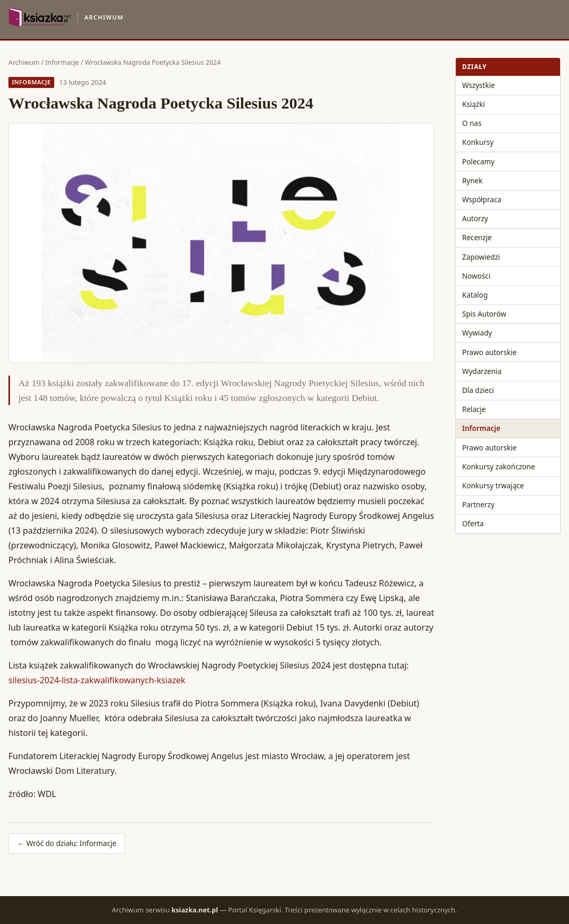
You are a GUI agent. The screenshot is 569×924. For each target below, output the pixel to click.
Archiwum (24, 62)
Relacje (474, 409)
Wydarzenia (482, 371)
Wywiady (477, 333)
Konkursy (478, 142)
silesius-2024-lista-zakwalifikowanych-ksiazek (97, 680)
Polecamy (478, 161)
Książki (473, 104)
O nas (472, 123)
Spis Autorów (484, 314)
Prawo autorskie (489, 352)
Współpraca (482, 199)
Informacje (62, 62)
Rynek (472, 180)
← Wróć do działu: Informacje (67, 843)
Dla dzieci (478, 390)
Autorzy (475, 218)
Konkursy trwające (493, 485)
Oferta (473, 523)
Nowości (476, 276)
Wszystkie (478, 85)
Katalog (475, 295)
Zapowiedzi (481, 257)
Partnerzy (478, 504)
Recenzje (477, 237)
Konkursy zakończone (498, 466)
